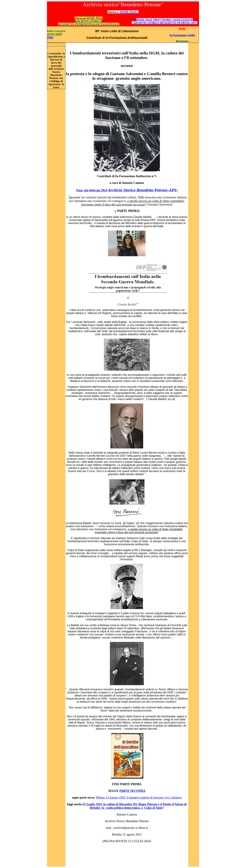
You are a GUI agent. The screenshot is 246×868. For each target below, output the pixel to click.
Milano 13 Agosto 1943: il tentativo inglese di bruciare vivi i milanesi (139, 798)
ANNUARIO (55, 34)
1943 (50, 37)
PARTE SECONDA (132, 791)
